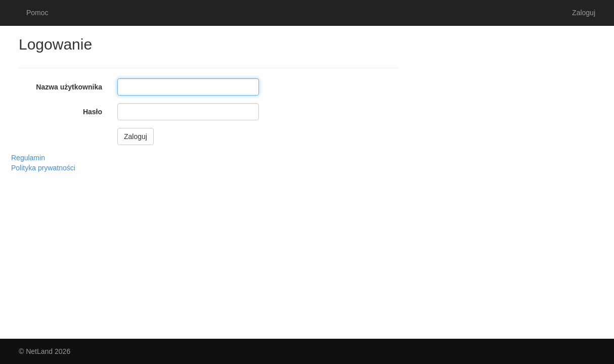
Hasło (93, 112)
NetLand (39, 351)
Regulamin (28, 158)
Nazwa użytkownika (69, 87)
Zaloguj (584, 13)
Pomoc (37, 13)
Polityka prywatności (43, 168)
